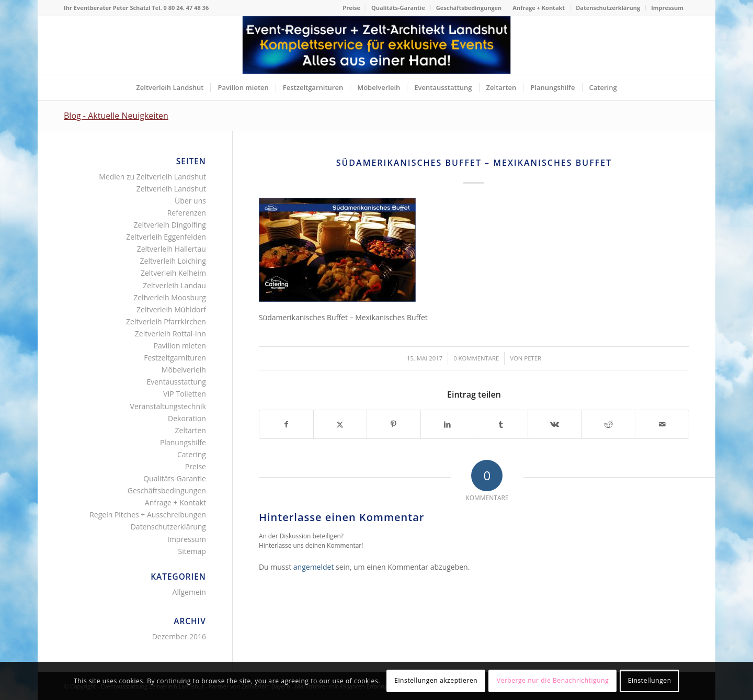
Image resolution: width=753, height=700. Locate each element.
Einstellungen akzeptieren (436, 680)
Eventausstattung (176, 382)
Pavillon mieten (180, 346)
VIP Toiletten (185, 394)
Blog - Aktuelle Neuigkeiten (116, 116)
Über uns (190, 201)
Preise (351, 8)
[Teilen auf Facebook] (286, 424)
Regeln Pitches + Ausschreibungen (148, 515)
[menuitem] (352, 8)
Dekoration (187, 418)
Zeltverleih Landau (174, 285)
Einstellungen (650, 680)
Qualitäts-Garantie (398, 8)
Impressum (667, 8)
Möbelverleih (184, 370)
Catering (192, 454)
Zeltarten (191, 430)
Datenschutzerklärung (608, 8)
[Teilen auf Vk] (555, 424)
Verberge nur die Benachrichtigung (553, 680)
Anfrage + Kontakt (539, 8)
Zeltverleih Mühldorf (171, 309)
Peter (533, 358)
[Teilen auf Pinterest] (394, 424)
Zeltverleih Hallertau (172, 249)
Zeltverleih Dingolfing (170, 225)
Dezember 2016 (179, 636)
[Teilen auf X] (340, 424)
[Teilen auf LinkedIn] (448, 424)
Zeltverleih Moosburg (170, 297)
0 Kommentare (476, 358)
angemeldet (314, 567)
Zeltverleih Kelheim (173, 273)
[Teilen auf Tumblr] (501, 424)
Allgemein (189, 592)
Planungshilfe (183, 442)
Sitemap (192, 551)
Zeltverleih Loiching (173, 261)
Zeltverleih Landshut (171, 189)
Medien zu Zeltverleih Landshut (152, 177)
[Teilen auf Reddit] (609, 424)
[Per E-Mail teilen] (662, 424)
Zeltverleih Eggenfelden (166, 237)
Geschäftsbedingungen (469, 8)
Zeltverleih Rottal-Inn (170, 334)
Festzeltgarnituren (175, 358)
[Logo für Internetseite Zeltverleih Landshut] (377, 45)
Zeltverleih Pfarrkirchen (166, 321)
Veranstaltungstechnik (168, 406)
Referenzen (187, 213)
